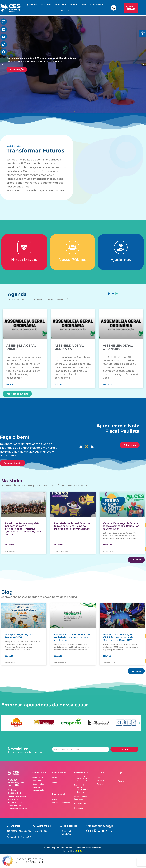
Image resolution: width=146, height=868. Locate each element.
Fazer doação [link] (17, 69)
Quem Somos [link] (32, 5)
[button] (3, 65)
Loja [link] (120, 772)
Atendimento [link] (47, 5)
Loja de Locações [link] (96, 5)
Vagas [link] (84, 5)
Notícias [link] (74, 5)
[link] (143, 34)
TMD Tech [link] (80, 851)
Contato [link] (65, 11)
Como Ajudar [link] (61, 5)
